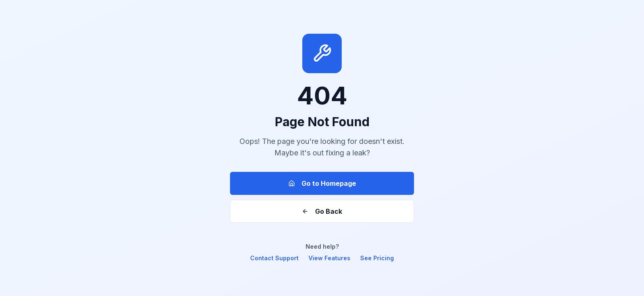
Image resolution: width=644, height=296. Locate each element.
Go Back (322, 211)
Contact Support (274, 258)
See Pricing (377, 258)
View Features (329, 258)
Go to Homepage (322, 183)
